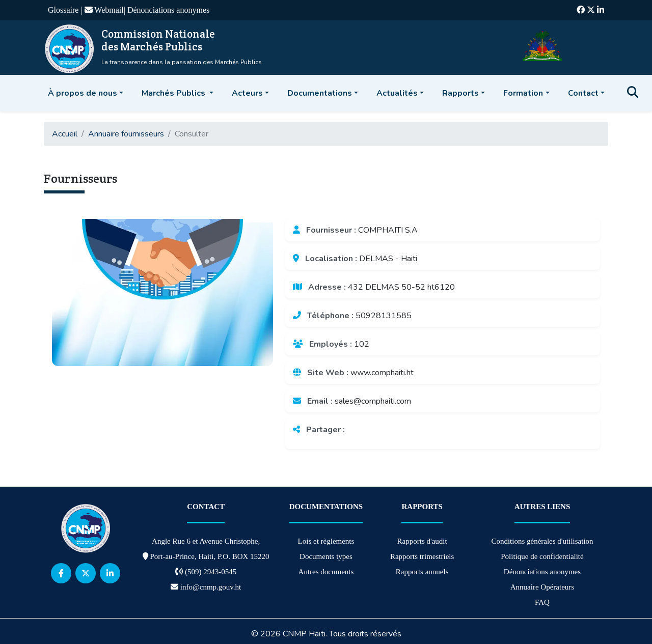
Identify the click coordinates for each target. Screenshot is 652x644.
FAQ (542, 602)
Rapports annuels (422, 572)
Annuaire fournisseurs (126, 134)
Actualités (397, 93)
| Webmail (102, 10)
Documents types (326, 556)
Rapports (460, 93)
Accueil (65, 134)
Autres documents (326, 572)
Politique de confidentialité (542, 556)
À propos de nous (83, 93)
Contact (583, 93)
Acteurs (247, 93)
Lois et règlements (326, 541)
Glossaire (64, 10)
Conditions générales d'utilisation (542, 541)
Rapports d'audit (422, 541)
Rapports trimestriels (422, 556)
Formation (523, 93)
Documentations (320, 93)
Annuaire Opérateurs (542, 587)
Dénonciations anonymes (168, 10)
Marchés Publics (174, 93)
